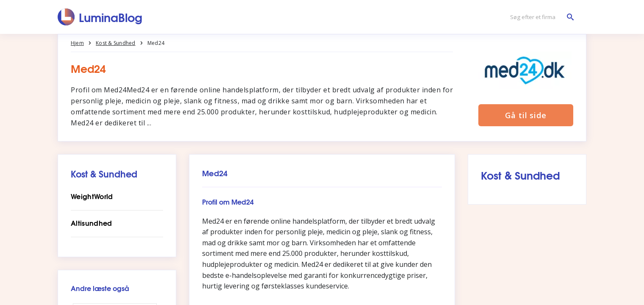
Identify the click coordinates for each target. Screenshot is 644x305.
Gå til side (526, 115)
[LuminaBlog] (100, 17)
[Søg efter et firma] (540, 17)
